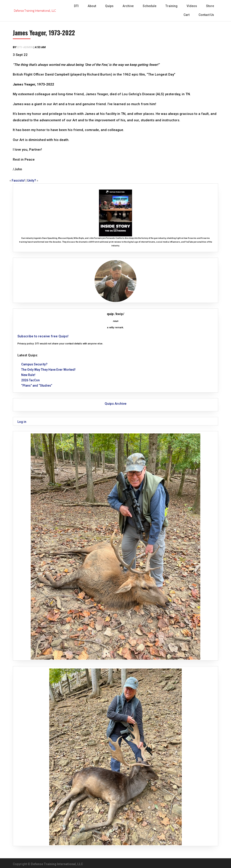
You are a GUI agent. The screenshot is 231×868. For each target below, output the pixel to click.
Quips (109, 6)
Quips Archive (116, 404)
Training (171, 6)
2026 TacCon (30, 380)
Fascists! (18, 180)
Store (210, 6)
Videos (192, 6)
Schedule (150, 6)
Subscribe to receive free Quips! (43, 336)
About (92, 6)
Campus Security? (34, 364)
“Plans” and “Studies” (37, 386)
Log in (22, 422)
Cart (187, 15)
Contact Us (206, 15)
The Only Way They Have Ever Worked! (48, 370)
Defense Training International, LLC (57, 864)
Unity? (32, 180)
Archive (128, 6)
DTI (76, 6)
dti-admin (25, 47)
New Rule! (28, 375)
